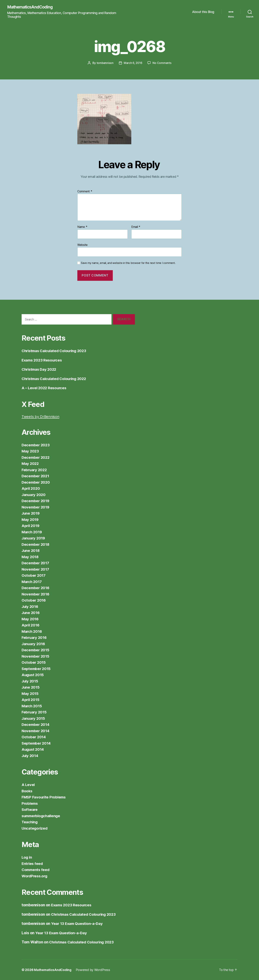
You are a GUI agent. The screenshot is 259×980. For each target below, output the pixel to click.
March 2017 (32, 582)
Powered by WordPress (94, 970)
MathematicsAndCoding (31, 7)
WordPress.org (35, 876)
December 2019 (36, 501)
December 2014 (36, 725)
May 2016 (30, 619)
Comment (85, 191)
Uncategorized (35, 828)
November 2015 (36, 656)
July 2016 (30, 607)
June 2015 (31, 687)
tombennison (105, 63)
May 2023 (30, 451)
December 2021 (36, 476)
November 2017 (36, 569)
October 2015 (34, 663)
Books (27, 791)
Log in (27, 857)
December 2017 (36, 563)
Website (82, 245)
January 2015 (34, 718)
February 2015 (35, 712)
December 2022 (36, 457)
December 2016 (36, 588)
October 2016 (34, 600)
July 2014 (30, 756)
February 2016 (35, 638)
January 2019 (34, 538)
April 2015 (31, 700)
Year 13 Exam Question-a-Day (78, 924)
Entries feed (33, 864)
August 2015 (33, 675)
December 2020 (36, 482)
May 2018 (30, 557)
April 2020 (31, 489)
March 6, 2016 (133, 63)
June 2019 (31, 513)
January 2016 (34, 644)
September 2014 (37, 743)
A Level (28, 785)
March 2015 (32, 706)
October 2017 (34, 576)
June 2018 (31, 551)
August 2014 (33, 750)
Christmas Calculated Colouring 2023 (56, 351)
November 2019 (36, 507)
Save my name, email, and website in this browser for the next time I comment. (128, 263)
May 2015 (30, 694)
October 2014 (34, 737)
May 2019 (30, 520)
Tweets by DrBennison (41, 417)
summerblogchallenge (42, 816)
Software (30, 810)
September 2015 (37, 669)
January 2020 (34, 495)
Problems (30, 803)
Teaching (30, 822)
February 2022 (35, 470)
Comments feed (36, 870)
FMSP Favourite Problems (45, 797)
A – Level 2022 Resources (45, 388)
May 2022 (30, 464)
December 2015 (36, 650)
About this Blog (203, 12)
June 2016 (31, 613)
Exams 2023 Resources (43, 360)
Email (136, 227)
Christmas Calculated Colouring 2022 (56, 379)
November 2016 (36, 594)
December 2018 (36, 544)
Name (82, 227)
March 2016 (32, 631)
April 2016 (31, 625)
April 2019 (31, 526)
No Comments (162, 63)
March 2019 (32, 532)
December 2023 (36, 445)
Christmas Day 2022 (40, 370)
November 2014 (36, 731)
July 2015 (30, 681)
